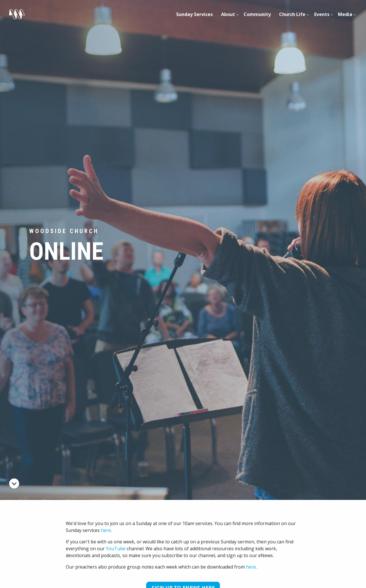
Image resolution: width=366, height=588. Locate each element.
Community (257, 14)
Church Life (292, 14)
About (228, 14)
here (106, 530)
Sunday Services (194, 14)
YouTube (116, 549)
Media (345, 14)
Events (322, 14)
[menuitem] (195, 14)
